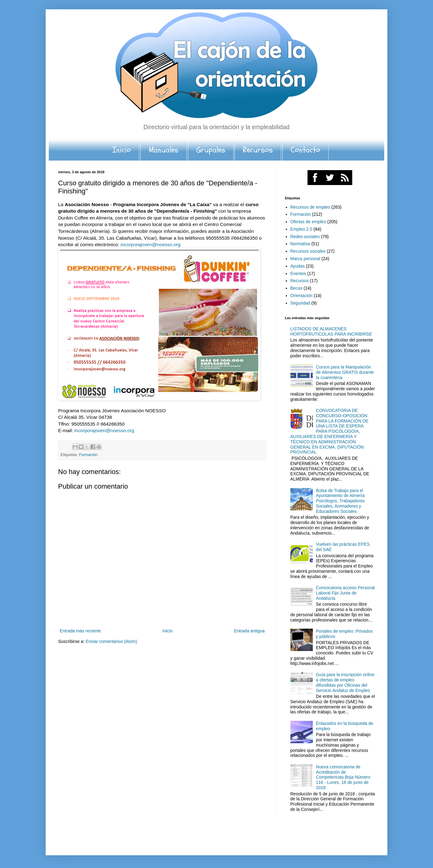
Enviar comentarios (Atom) (112, 641)
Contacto (305, 150)
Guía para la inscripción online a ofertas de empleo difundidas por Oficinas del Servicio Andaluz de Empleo (345, 682)
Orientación (302, 296)
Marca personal (305, 259)
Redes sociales (305, 237)
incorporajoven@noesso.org (150, 244)
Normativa (300, 244)
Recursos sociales (308, 251)
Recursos (258, 150)
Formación (89, 455)
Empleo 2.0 (301, 229)
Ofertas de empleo (308, 222)
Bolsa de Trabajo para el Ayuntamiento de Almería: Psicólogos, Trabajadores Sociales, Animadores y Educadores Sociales (341, 501)
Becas (296, 288)
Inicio (122, 150)
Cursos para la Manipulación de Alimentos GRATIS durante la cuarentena (345, 372)
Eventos (298, 274)
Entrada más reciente (80, 631)
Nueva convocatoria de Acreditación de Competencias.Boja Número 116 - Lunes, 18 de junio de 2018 (343, 777)
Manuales (164, 150)
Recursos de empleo (310, 207)
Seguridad (300, 303)
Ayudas (298, 266)
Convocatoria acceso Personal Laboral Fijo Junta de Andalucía (345, 593)
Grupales (211, 150)
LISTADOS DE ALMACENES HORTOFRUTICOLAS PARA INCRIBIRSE (331, 331)
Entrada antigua (249, 631)
